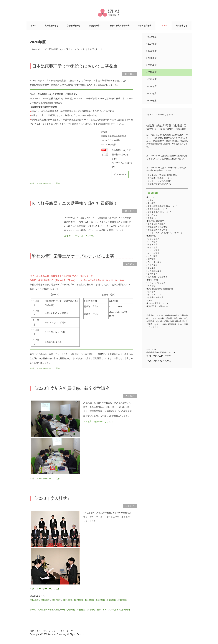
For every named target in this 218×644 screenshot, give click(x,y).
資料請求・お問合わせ (120, 610)
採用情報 (91, 610)
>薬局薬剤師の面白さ (156, 224)
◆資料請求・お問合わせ (157, 306)
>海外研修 (151, 286)
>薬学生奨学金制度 (155, 297)
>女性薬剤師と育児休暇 (157, 227)
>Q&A (149, 300)
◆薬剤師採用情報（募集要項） (160, 289)
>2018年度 (151, 86)
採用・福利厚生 (145, 26)
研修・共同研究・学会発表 (73, 610)
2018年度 (101, 600)
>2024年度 (151, 44)
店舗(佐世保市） (74, 26)
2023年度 (45, 600)
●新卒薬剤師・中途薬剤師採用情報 (162, 175)
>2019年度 (151, 79)
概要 (32, 631)
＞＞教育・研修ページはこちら (98, 422)
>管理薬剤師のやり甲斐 (157, 230)
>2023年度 (151, 51)
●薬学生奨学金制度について (159, 184)
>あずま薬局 (152, 244)
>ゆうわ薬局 (152, 256)
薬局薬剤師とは (52, 26)
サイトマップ (66, 631)
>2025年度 (151, 37)
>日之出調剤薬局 (154, 271)
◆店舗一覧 (151, 236)
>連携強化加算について (157, 209)
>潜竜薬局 (151, 268)
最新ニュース (103, 610)
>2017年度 (151, 93)
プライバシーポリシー (47, 631)
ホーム (34, 26)
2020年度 (79, 600)
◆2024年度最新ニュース (157, 303)
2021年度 (67, 600)
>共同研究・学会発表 (156, 283)
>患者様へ (151, 218)
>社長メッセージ (154, 200)
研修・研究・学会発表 (120, 26)
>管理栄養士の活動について (159, 212)
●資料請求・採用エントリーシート (162, 178)
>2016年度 (151, 101)
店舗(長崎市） (95, 26)
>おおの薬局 (152, 242)
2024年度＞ (35, 600)
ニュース (163, 26)
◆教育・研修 (152, 280)
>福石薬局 (151, 259)
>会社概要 (151, 203)
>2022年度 (151, 58)
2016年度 (123, 600)
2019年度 (90, 600)
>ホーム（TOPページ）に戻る (160, 114)
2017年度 (112, 600)
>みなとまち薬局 (154, 262)
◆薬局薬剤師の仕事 (155, 221)
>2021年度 (151, 65)
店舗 (57, 610)
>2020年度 (151, 72)
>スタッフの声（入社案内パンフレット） (165, 233)
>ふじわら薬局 (153, 253)
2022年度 (56, 600)
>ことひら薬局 (153, 250)
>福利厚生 (151, 291)
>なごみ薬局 (152, 274)
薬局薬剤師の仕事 (46, 610)
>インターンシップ (155, 295)
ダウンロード (120, 174)
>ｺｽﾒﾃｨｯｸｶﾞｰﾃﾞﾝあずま (157, 277)
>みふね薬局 (152, 247)
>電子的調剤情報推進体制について (162, 206)
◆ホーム (150, 197)
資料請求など (182, 26)
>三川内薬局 (152, 265)
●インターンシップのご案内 (159, 181)
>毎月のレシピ (153, 215)
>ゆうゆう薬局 (153, 238)
